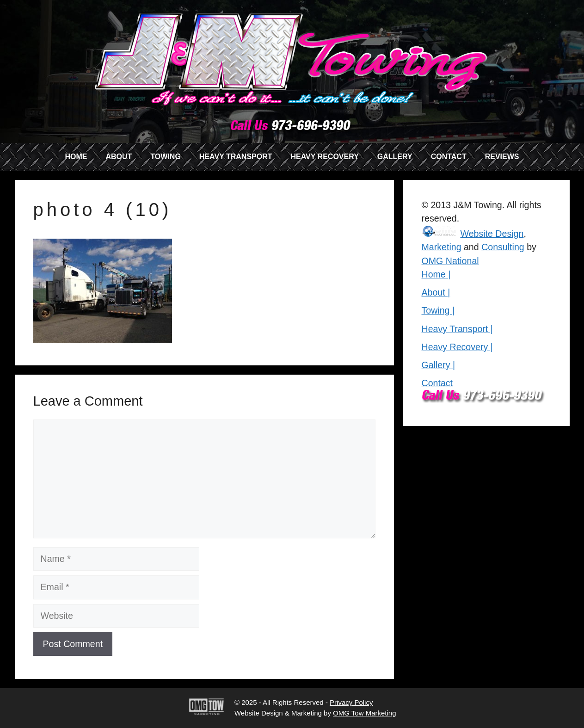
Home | (436, 274)
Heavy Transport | (457, 329)
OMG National (450, 261)
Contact (437, 383)
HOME (76, 157)
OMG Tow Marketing (364, 713)
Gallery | (439, 365)
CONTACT (449, 157)
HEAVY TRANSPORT (236, 157)
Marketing (442, 247)
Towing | (438, 310)
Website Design (492, 234)
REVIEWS (502, 157)
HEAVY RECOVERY (325, 157)
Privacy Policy (351, 702)
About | (436, 292)
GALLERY (395, 157)
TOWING (165, 157)
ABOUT (119, 157)
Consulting (503, 247)
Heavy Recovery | (457, 347)
